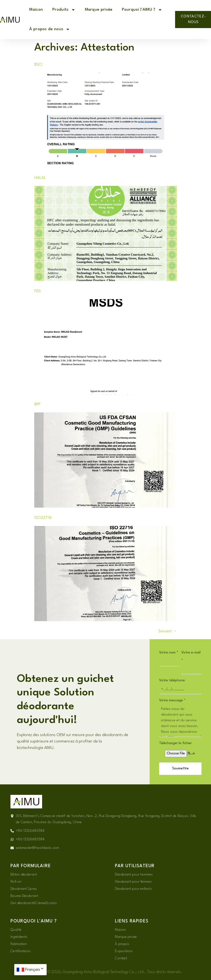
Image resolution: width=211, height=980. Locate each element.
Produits (64, 10)
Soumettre (180, 769)
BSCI (38, 65)
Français (35, 970)
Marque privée (99, 10)
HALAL (40, 178)
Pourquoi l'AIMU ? (142, 10)
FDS (37, 291)
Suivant (168, 631)
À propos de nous (50, 29)
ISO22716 (43, 518)
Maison (36, 10)
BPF (37, 404)
